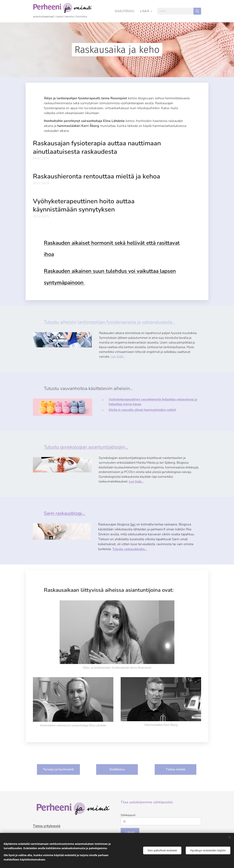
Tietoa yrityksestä (47, 826)
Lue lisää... (118, 357)
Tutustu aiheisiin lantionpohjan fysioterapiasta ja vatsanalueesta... (109, 322)
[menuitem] (125, 11)
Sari (133, 524)
